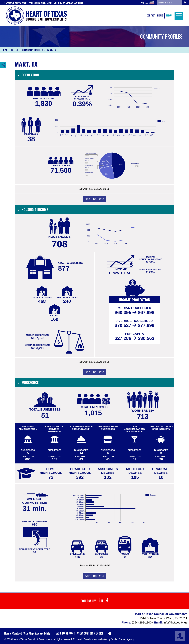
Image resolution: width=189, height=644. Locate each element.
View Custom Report (90, 633)
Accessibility (43, 633)
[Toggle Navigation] (178, 15)
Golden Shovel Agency (122, 639)
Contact (151, 15)
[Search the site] (170, 3)
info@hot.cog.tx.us (175, 622)
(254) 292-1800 (142, 622)
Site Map (28, 633)
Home (160, 15)
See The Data (94, 199)
